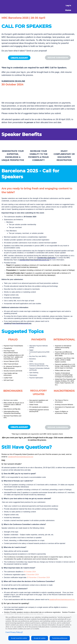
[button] (58, 58)
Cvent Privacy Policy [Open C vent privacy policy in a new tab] (14, 632)
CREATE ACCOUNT (19, 58)
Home (68, 10)
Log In (68, 5)
